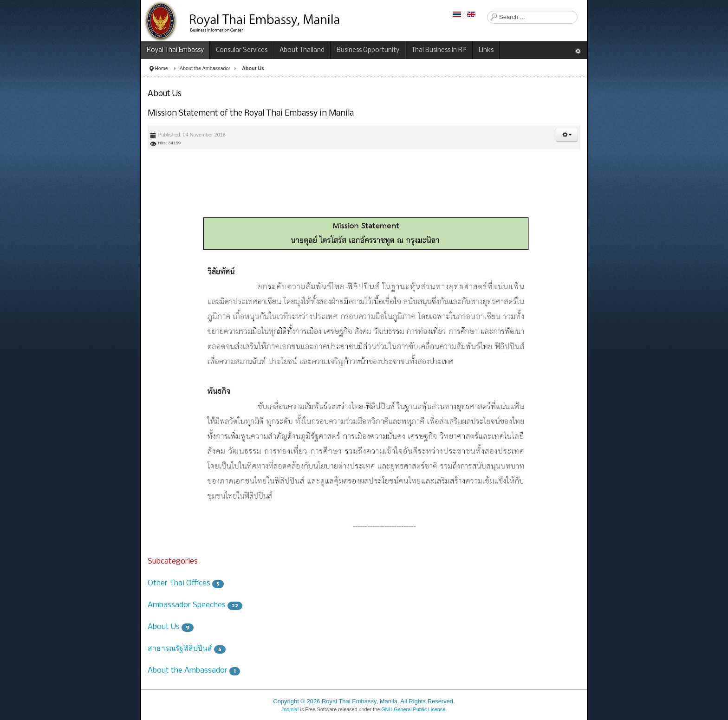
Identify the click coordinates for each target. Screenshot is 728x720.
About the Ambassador (205, 68)
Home (161, 68)
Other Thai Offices (179, 583)
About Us (164, 627)
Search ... (487, 11)
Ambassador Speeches (187, 605)
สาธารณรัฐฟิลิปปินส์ (180, 649)
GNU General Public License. (414, 709)
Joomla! (290, 709)
